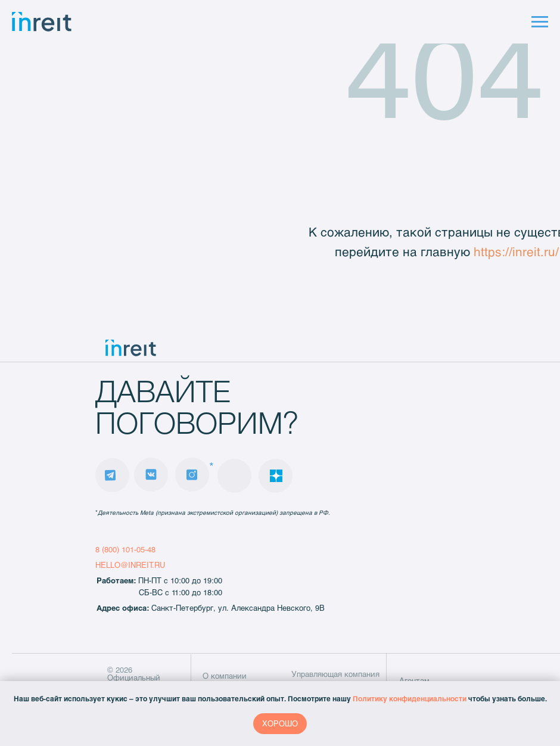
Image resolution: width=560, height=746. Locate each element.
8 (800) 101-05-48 (125, 549)
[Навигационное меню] (540, 22)
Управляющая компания (335, 674)
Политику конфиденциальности (410, 698)
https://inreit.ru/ (516, 251)
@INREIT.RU (143, 565)
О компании (225, 676)
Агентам (414, 680)
